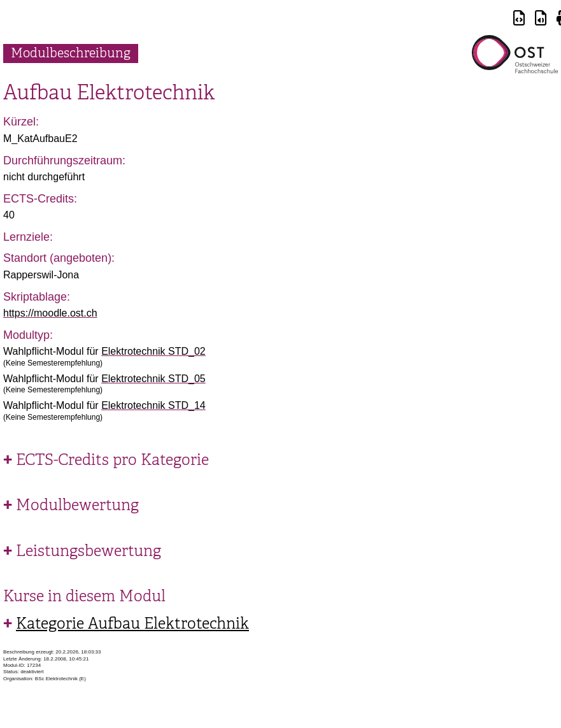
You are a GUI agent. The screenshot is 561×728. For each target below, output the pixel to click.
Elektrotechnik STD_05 (153, 379)
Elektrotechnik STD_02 (153, 351)
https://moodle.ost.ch (50, 313)
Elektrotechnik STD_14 (153, 405)
